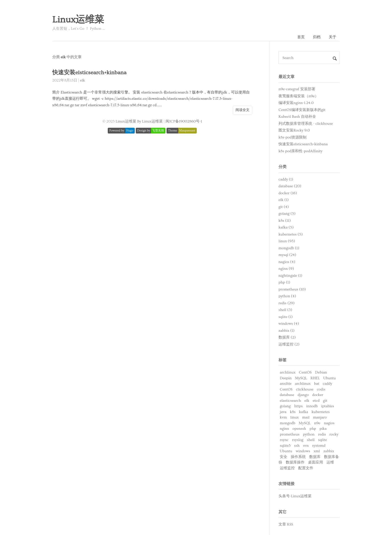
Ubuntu (329, 378)
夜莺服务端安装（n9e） (298, 96)
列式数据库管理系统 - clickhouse (306, 124)
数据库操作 (295, 462)
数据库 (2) (287, 337)
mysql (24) (287, 255)
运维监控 (287, 468)
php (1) (284, 282)
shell (311, 440)
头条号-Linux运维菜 (295, 496)
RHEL (315, 378)
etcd (316, 401)
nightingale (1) (290, 276)
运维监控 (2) (289, 344)
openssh (299, 429)
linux (294, 417)
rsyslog (298, 440)
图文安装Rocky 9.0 (294, 130)
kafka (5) (286, 227)
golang (285, 406)
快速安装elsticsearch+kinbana (89, 73)
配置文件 (306, 468)
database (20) (290, 186)
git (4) (284, 207)
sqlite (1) (285, 317)
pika (323, 429)
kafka (303, 412)
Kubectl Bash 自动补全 (297, 117)
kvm (283, 417)
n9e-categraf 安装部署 (297, 89)
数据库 (315, 457)
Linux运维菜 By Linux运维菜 (139, 121)
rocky (334, 434)
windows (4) (289, 324)
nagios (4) (287, 262)
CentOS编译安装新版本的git (302, 110)
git (325, 401)
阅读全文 (242, 110)
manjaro (320, 417)
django (303, 395)
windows (303, 451)
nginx (284, 429)
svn (306, 446)
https (298, 406)
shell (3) (285, 310)
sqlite (322, 440)
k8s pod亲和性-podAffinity (300, 151)
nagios (329, 423)
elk (82, 80)
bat (317, 384)
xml (317, 451)
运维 (330, 462)
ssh (297, 446)
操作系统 (298, 457)
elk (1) (284, 200)
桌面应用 (315, 462)
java (283, 412)
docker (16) (288, 193)
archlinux (288, 372)
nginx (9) (286, 269)
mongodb (287, 423)
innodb (312, 406)
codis (321, 389)
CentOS (305, 372)
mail (306, 417)
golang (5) (287, 214)
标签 (282, 360)
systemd (319, 446)
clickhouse (305, 389)
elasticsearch (290, 401)
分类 (282, 167)
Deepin (286, 378)
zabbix (329, 451)
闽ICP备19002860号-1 (184, 121)
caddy (327, 384)
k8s (293, 412)
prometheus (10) (292, 289)
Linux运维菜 (78, 20)
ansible (286, 384)
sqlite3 (285, 446)
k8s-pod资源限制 (292, 137)
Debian (321, 372)
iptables (328, 406)
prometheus (290, 434)
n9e (317, 423)
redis (322, 434)
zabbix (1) (286, 331)
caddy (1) (286, 179)
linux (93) (287, 241)
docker (318, 395)
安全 (283, 457)
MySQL (301, 378)
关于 (332, 37)
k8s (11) (285, 221)
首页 (301, 37)
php (313, 429)
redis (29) (286, 303)
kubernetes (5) (291, 234)
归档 (317, 37)
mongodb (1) (289, 248)
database (287, 395)
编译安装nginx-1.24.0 (296, 103)
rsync (284, 440)
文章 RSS (286, 524)
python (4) (287, 296)
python (309, 434)
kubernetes (321, 412)
